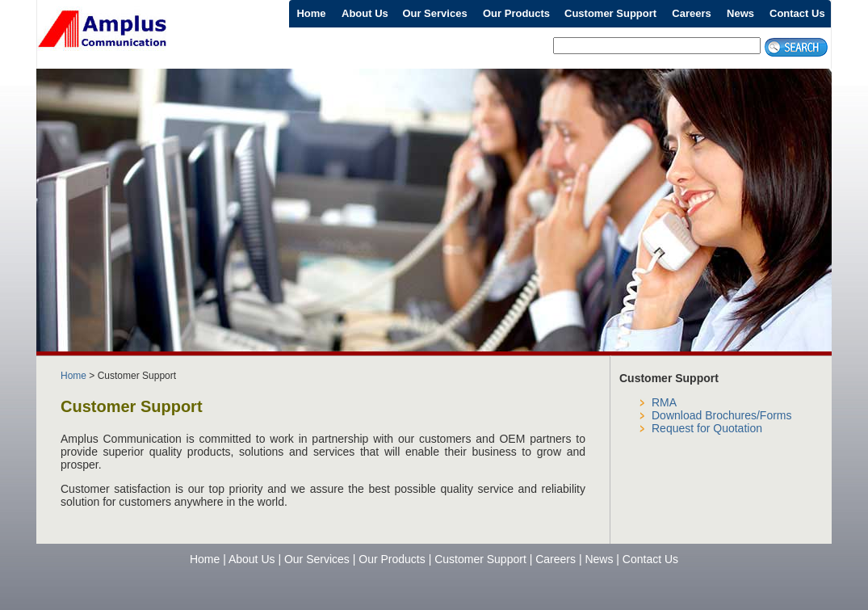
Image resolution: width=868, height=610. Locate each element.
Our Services (434, 13)
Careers (691, 13)
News (740, 13)
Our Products (516, 13)
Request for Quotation (707, 428)
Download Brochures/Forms (722, 415)
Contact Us (797, 13)
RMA (664, 402)
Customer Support (610, 13)
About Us (365, 13)
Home (311, 13)
